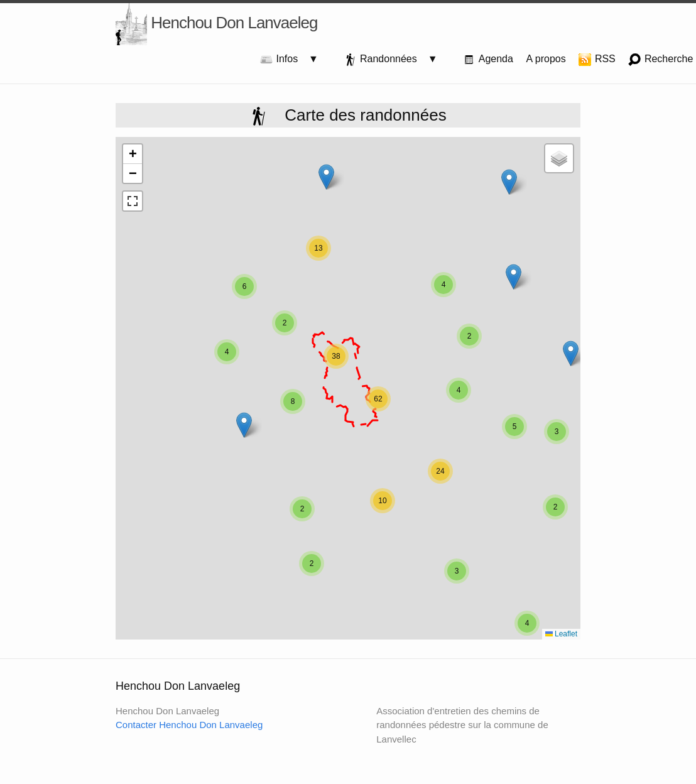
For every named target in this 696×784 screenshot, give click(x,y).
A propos (546, 59)
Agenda (488, 60)
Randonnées (386, 60)
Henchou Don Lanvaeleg (216, 24)
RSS (597, 60)
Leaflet (561, 634)
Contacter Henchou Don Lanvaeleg (189, 725)
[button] (571, 353)
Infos (284, 60)
